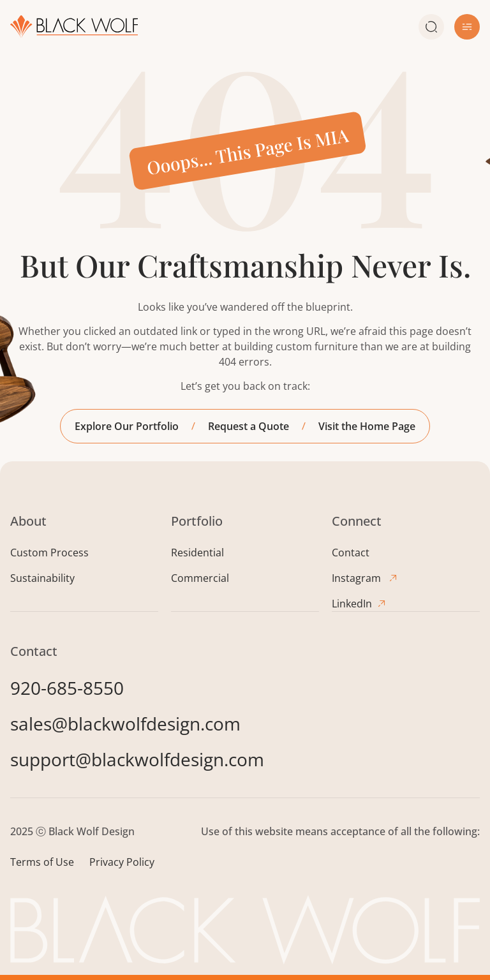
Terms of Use (42, 861)
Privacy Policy (122, 861)
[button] (467, 27)
